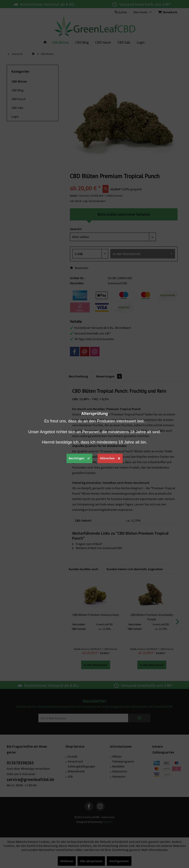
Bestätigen (79, 458)
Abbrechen (110, 458)
